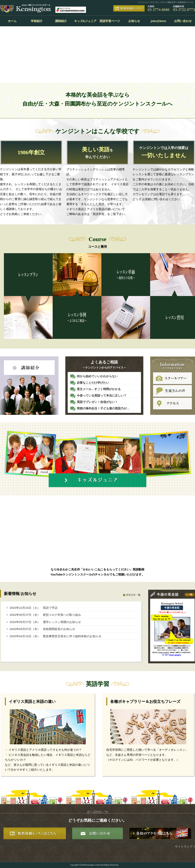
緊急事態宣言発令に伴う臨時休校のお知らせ (72, 636)
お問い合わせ (183, 21)
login (123, 865)
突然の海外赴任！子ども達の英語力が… (103, 408)
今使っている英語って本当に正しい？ (102, 396)
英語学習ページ (110, 21)
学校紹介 (37, 21)
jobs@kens (159, 21)
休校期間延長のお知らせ (59, 629)
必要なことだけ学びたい (93, 383)
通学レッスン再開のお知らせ (62, 622)
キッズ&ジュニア (85, 21)
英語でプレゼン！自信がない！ (97, 402)
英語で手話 (50, 608)
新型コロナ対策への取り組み (62, 615)
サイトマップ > (185, 846)
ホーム (12, 21)
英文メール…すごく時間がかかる (99, 389)
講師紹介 (61, 21)
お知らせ (134, 21)
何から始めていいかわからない (97, 376)
